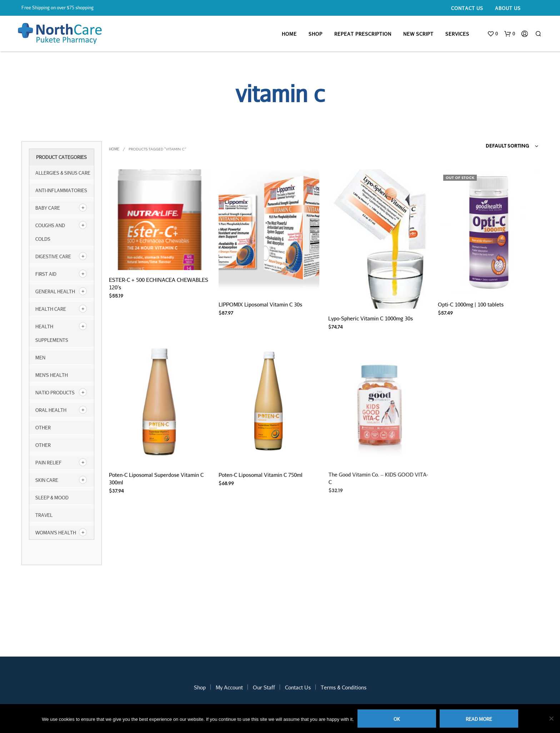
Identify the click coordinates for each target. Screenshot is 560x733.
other (43, 428)
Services (457, 34)
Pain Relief (49, 463)
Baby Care (48, 208)
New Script (418, 34)
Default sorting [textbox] (507, 146)
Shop (316, 34)
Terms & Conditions (344, 687)
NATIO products (55, 393)
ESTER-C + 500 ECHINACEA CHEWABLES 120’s (159, 283)
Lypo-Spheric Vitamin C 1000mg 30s (371, 318)
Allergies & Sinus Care (63, 173)
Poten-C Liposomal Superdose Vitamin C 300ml (156, 478)
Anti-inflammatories (61, 190)
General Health (55, 291)
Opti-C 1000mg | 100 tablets (471, 304)
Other (43, 445)
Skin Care (47, 480)
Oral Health (51, 410)
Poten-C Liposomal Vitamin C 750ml (261, 472)
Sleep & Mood (52, 498)
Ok (397, 719)
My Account (229, 687)
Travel (44, 515)
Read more (479, 719)
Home (289, 34)
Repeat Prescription (363, 34)
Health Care (51, 309)
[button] (492, 34)
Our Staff (264, 687)
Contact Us (467, 8)
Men (40, 358)
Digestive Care (53, 256)
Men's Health (52, 375)
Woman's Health (56, 533)
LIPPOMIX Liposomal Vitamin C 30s (260, 304)
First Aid (46, 274)
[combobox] (498, 146)
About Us (508, 8)
